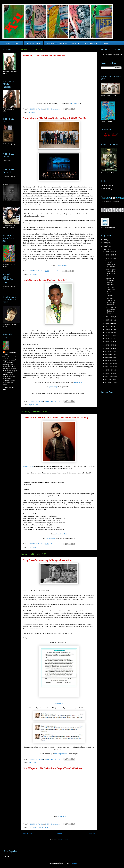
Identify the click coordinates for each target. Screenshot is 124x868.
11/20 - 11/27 (110, 323)
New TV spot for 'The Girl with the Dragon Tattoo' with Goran (53, 768)
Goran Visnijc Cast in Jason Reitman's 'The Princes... (110, 291)
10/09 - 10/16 (110, 342)
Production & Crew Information (56, 43)
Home (8, 43)
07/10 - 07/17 (110, 382)
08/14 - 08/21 (110, 367)
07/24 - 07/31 (110, 376)
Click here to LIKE (9, 176)
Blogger (74, 863)
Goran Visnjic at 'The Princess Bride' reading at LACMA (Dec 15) (54, 118)
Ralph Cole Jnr (33, 405)
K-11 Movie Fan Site (11, 353)
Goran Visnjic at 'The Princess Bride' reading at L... (110, 273)
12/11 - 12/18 (110, 258)
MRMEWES (75, 104)
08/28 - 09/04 (110, 361)
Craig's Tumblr (59, 703)
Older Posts (91, 833)
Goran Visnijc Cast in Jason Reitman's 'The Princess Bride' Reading (55, 418)
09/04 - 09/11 (110, 357)
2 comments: (55, 271)
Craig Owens (32, 763)
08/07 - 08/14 (110, 370)
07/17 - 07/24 (110, 379)
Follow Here (7, 161)
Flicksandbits (61, 816)
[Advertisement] (109, 408)
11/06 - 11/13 (110, 329)
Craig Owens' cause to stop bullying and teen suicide (48, 560)
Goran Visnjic (32, 274)
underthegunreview (61, 754)
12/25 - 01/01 (110, 252)
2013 (105, 243)
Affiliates (106, 43)
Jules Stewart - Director (33, 43)
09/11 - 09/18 (110, 354)
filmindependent (61, 265)
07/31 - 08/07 (110, 373)
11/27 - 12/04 (110, 320)
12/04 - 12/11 (110, 317)
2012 (105, 246)
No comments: (55, 109)
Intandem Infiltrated (107, 185)
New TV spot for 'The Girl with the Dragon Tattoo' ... (110, 310)
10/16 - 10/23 (110, 339)
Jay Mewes (32, 112)
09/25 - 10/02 (110, 348)
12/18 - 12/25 (110, 255)
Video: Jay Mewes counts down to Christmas (44, 56)
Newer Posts (28, 833)
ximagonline (78, 382)
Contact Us (75, 43)
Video (47, 827)
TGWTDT (41, 827)
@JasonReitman (28, 466)
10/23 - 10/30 (110, 336)
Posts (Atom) (63, 840)
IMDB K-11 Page (107, 189)
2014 (105, 240)
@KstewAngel (53, 387)
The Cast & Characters (91, 43)
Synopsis (18, 43)
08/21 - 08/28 (110, 364)
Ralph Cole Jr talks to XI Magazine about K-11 (45, 280)
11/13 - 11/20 (110, 326)
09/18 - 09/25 (110, 351)
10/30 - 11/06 (110, 332)
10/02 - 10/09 (110, 345)
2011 (105, 249)
